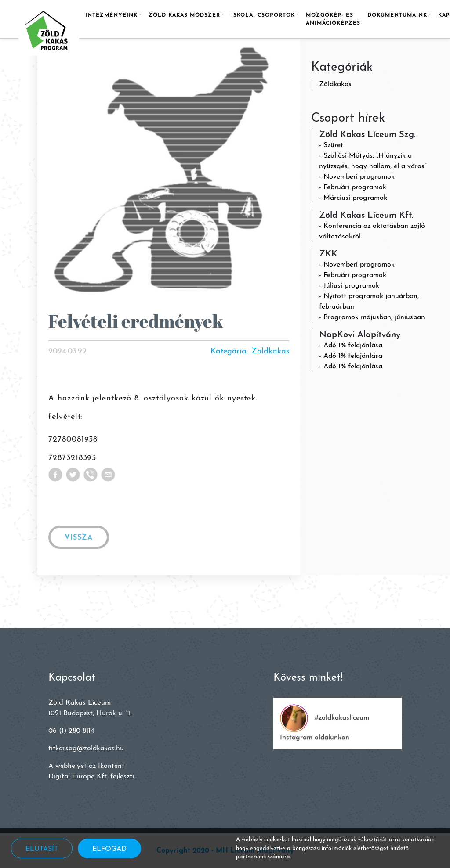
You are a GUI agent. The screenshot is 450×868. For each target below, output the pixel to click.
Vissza (79, 538)
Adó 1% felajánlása (353, 346)
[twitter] (75, 475)
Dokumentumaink (397, 15)
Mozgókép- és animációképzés (333, 19)
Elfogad (109, 849)
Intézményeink (111, 15)
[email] (110, 475)
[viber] (92, 475)
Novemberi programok (359, 177)
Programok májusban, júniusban (374, 317)
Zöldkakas (335, 84)
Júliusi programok (351, 286)
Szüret (333, 145)
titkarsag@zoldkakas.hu (86, 749)
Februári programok (355, 187)
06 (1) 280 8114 (71, 731)
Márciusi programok (355, 198)
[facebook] (57, 475)
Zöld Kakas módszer (184, 15)
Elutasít (42, 849)
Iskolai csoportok (263, 15)
